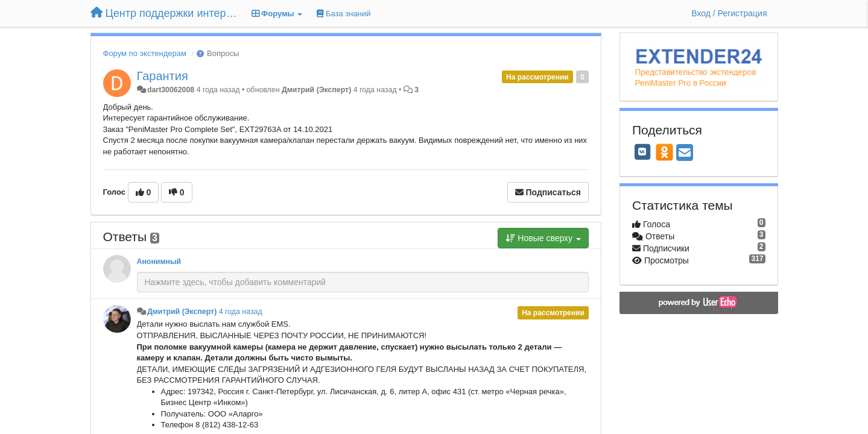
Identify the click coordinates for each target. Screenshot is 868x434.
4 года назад (241, 312)
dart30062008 (171, 90)
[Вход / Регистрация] (729, 13)
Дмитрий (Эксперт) (316, 90)
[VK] (642, 152)
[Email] (685, 153)
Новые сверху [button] (543, 238)
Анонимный (159, 262)
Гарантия (163, 76)
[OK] (664, 152)
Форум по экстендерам (145, 53)
